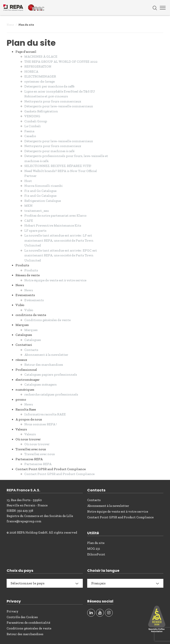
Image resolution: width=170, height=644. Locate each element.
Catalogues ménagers (41, 385)
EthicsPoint (96, 554)
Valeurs (30, 434)
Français (98, 583)
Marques (31, 330)
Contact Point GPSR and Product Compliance (59, 474)
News (29, 290)
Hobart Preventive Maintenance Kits (53, 225)
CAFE (29, 221)
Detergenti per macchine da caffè (49, 86)
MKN (28, 206)
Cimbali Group (36, 121)
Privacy (13, 611)
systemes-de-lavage (40, 81)
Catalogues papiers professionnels (51, 375)
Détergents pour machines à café (49, 151)
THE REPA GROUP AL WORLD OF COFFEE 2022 (61, 62)
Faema (29, 131)
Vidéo (29, 310)
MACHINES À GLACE (41, 57)
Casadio (30, 136)
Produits (31, 270)
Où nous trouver (37, 444)
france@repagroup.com (24, 521)
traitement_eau (37, 211)
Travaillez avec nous (40, 454)
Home (10, 25)
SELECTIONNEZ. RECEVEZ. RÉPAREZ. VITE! (58, 166)
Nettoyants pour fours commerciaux (53, 101)
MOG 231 (94, 549)
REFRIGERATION (38, 66)
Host (28, 181)
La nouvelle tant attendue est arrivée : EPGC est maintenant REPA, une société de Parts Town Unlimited (61, 255)
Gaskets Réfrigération (41, 111)
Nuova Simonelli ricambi (43, 186)
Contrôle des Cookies (22, 617)
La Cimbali (33, 126)
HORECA (31, 72)
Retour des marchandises (44, 365)
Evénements (34, 300)
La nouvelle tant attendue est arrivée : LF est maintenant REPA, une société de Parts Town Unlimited (59, 240)
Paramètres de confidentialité (28, 623)
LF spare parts (35, 231)
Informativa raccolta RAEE (45, 414)
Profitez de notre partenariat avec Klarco (55, 216)
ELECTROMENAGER (40, 76)
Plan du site (96, 543)
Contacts (31, 350)
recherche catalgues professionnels (51, 394)
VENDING (32, 116)
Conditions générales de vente (47, 320)
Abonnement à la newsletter (46, 355)
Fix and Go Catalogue (40, 191)
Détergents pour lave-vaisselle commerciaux (59, 106)
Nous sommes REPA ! (41, 424)
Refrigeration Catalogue (43, 201)
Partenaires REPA (38, 464)
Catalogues (33, 340)
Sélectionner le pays (28, 583)
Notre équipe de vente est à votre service (55, 280)
